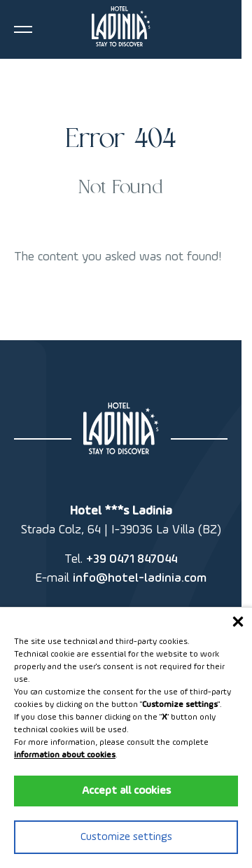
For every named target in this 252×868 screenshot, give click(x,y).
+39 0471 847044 (132, 559)
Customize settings (126, 837)
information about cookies (65, 755)
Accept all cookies (126, 791)
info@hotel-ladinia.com (140, 578)
